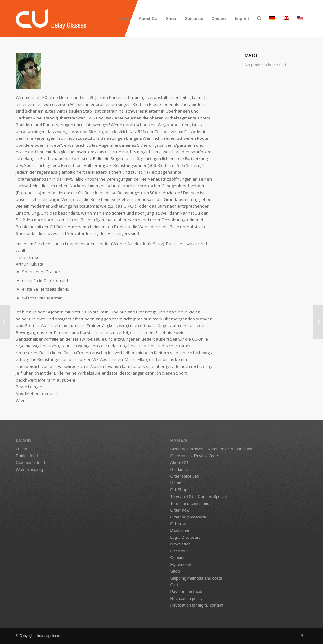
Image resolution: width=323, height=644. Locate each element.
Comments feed (30, 463)
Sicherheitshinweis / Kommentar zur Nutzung (211, 449)
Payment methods (187, 592)
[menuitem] (125, 19)
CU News (179, 524)
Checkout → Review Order (195, 456)
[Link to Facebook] (302, 636)
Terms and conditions (190, 503)
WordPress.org (29, 470)
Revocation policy (187, 599)
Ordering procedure (188, 517)
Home (176, 483)
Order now (180, 510)
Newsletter (180, 544)
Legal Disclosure (186, 537)
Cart (174, 585)
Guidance (179, 470)
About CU (179, 463)
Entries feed (27, 456)
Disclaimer (180, 530)
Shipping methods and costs (196, 578)
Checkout (179, 551)
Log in (21, 449)
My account (181, 565)
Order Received (185, 476)
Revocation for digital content (197, 605)
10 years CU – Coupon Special (199, 496)
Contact (177, 558)
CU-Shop (179, 490)
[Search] (259, 19)
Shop (175, 571)
